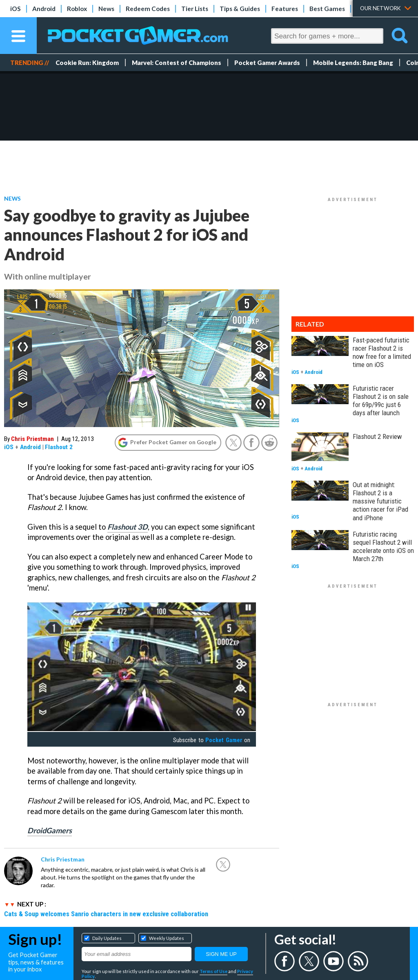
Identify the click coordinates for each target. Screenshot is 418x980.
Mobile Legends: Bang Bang (353, 63)
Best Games (327, 9)
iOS (16, 9)
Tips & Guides (240, 9)
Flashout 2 (59, 447)
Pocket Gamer (224, 740)
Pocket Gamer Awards (267, 63)
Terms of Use (213, 971)
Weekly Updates (167, 938)
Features (285, 9)
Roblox (77, 9)
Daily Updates (107, 938)
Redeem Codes (148, 9)
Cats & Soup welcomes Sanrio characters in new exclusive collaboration (106, 914)
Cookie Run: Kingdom (87, 63)
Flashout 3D (128, 527)
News (106, 9)
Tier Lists (195, 9)
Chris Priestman (32, 439)
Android (44, 9)
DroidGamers (50, 830)
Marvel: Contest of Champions (177, 63)
